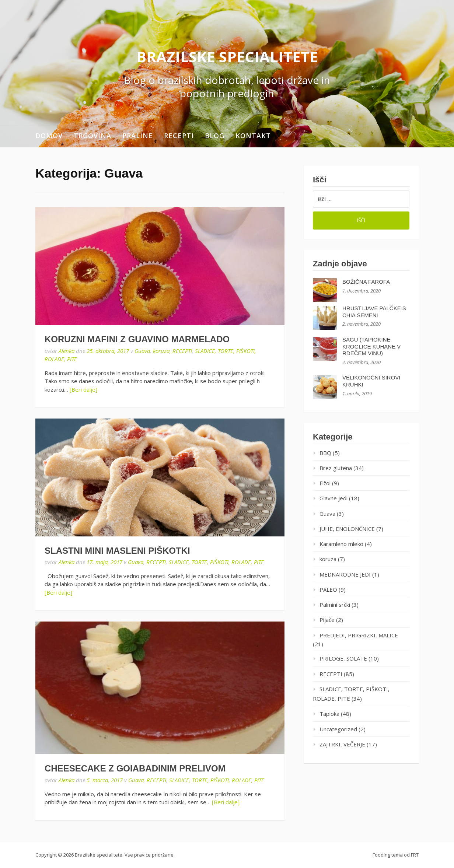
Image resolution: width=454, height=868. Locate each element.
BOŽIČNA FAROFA (366, 282)
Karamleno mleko (341, 544)
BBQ (325, 453)
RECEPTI (179, 136)
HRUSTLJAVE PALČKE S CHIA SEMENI (374, 312)
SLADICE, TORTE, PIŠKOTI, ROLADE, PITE (216, 562)
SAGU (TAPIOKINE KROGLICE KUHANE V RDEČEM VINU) (371, 346)
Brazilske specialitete (227, 57)
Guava (142, 351)
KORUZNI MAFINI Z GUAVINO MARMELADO (137, 339)
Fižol (325, 483)
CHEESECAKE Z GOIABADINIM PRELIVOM (135, 768)
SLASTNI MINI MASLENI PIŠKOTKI (117, 551)
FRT (415, 855)
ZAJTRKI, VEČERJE (342, 744)
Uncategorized (338, 729)
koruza (161, 351)
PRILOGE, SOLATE (343, 658)
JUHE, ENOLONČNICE (347, 529)
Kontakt (253, 136)
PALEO (328, 589)
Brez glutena (336, 468)
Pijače (327, 620)
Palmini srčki (335, 605)
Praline (138, 136)
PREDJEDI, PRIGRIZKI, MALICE (359, 635)
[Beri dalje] (83, 389)
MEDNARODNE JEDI (345, 574)
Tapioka (329, 714)
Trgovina (92, 136)
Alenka (67, 351)
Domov (49, 136)
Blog (215, 136)
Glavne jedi (333, 498)
